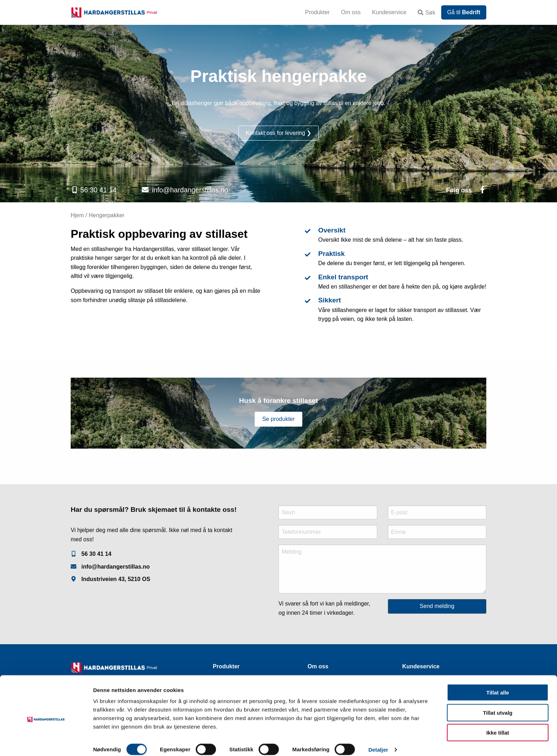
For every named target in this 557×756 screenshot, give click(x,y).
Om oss (351, 12)
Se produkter (278, 419)
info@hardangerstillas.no (190, 190)
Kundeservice (389, 12)
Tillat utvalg (497, 705)
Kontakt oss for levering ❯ (279, 133)
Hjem (77, 215)
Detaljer (378, 742)
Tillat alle (498, 685)
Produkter (317, 12)
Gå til (464, 12)
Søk (426, 13)
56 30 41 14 (98, 190)
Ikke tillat (498, 725)
